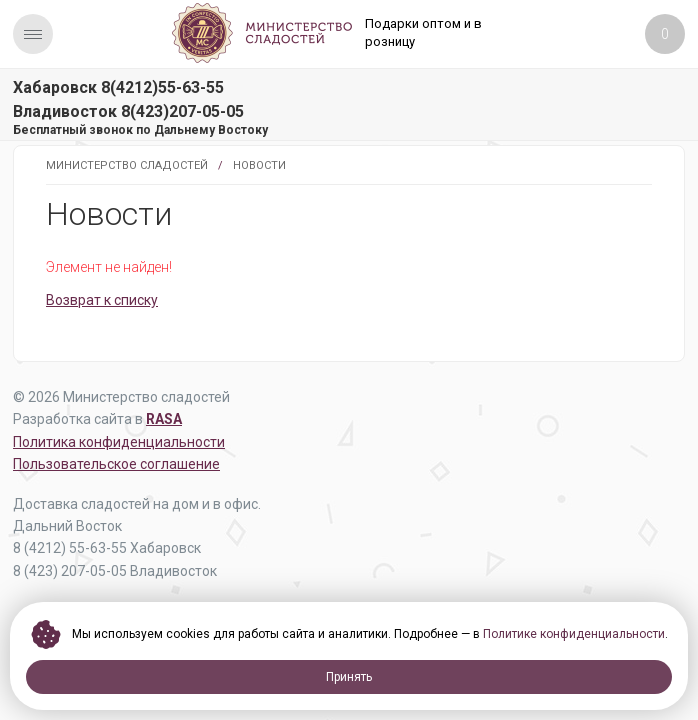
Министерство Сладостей (127, 165)
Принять (349, 677)
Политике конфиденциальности (574, 634)
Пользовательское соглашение (116, 464)
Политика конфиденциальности (119, 442)
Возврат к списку (102, 300)
